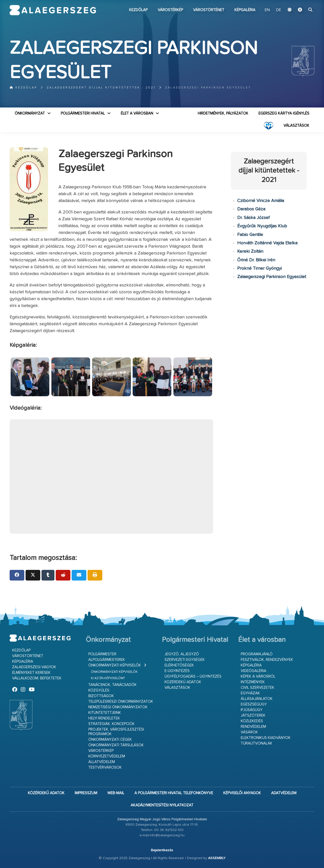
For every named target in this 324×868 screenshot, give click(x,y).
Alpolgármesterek (107, 660)
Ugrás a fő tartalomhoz (302, 2)
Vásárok (249, 732)
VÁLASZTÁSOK (296, 126)
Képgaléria (245, 10)
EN (267, 10)
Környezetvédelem (107, 756)
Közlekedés (252, 721)
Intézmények (253, 682)
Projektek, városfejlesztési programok (116, 732)
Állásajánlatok (257, 699)
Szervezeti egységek (185, 660)
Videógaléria (254, 671)
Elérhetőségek (179, 665)
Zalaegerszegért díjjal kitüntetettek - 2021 (101, 88)
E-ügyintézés (177, 671)
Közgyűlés (99, 690)
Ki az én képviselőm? (108, 678)
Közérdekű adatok (183, 682)
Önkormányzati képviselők (115, 665)
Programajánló (257, 654)
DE (279, 10)
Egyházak (250, 693)
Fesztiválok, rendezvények (267, 660)
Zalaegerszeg (53, 10)
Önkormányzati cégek (110, 740)
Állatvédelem (102, 762)
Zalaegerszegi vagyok (34, 667)
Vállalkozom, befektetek (37, 678)
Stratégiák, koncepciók (112, 724)
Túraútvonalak (257, 743)
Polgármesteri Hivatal (83, 113)
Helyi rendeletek (104, 718)
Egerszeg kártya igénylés (284, 113)
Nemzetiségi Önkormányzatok (118, 707)
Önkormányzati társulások (116, 745)
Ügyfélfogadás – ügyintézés (193, 676)
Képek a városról (258, 676)
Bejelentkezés (162, 850)
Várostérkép (170, 10)
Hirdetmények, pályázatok (223, 113)
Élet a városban (137, 113)
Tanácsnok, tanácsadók (113, 685)
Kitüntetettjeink (105, 713)
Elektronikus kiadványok (266, 738)
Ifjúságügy (252, 710)
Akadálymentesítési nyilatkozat (162, 805)
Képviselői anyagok (242, 793)
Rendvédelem (253, 727)
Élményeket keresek (31, 673)
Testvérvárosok (105, 767)
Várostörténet (209, 10)
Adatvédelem (284, 793)
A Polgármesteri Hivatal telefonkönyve (174, 793)
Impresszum (86, 793)
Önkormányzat (30, 113)
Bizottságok (101, 696)
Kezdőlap (138, 10)
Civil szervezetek (258, 688)
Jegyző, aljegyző (182, 654)
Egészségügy (254, 704)
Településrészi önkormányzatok (121, 702)
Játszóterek (253, 716)
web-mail (116, 793)
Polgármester (102, 654)
